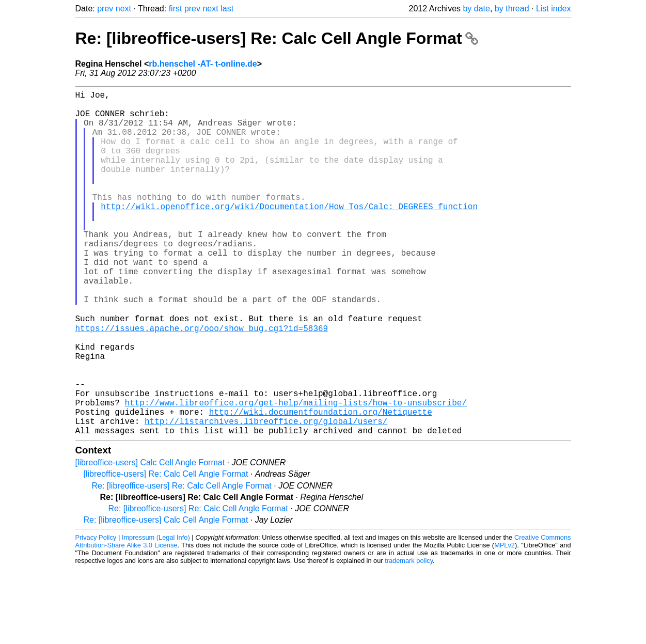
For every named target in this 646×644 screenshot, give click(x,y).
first (176, 9)
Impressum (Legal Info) (156, 613)
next (123, 9)
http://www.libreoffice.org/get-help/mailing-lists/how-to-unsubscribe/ (296, 472)
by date (476, 9)
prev (105, 9)
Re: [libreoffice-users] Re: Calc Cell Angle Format (277, 38)
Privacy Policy (96, 613)
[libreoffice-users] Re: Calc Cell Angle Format (166, 549)
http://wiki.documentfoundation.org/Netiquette (321, 483)
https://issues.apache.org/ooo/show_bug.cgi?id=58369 (202, 381)
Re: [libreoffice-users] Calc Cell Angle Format (166, 595)
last (227, 9)
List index (554, 9)
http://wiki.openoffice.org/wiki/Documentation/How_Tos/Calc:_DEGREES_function (289, 233)
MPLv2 (505, 621)
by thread (512, 9)
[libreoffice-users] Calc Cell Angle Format (150, 538)
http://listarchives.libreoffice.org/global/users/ (266, 494)
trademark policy (409, 636)
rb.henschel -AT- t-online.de (203, 64)
